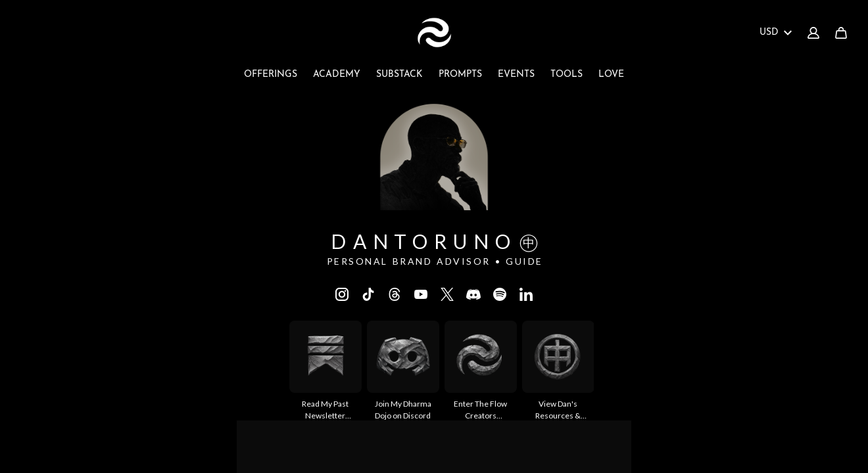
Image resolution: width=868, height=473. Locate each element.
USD (776, 33)
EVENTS (516, 75)
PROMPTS (460, 75)
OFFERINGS (271, 75)
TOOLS (567, 75)
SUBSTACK (399, 75)
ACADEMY (337, 75)
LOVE (611, 75)
